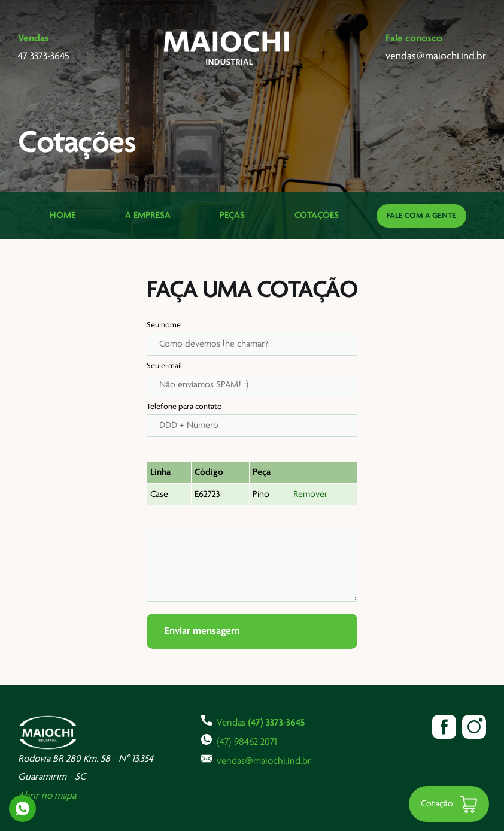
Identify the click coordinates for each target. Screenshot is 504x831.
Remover (310, 495)
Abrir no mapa (47, 796)
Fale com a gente (421, 216)
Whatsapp (22, 809)
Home (63, 216)
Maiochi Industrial (227, 48)
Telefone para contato (184, 407)
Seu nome (164, 325)
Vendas (253, 721)
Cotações (317, 216)
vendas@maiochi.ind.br (256, 760)
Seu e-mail (164, 366)
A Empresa (148, 216)
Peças (232, 216)
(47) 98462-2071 (239, 741)
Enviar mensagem (202, 631)
